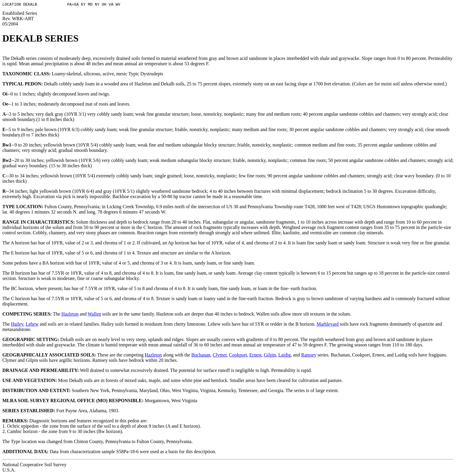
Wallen (94, 315)
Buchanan (201, 356)
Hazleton (70, 315)
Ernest (256, 356)
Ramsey (309, 356)
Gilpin (270, 356)
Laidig (284, 356)
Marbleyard (328, 325)
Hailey (17, 325)
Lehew (32, 325)
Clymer (220, 356)
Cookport (238, 356)
